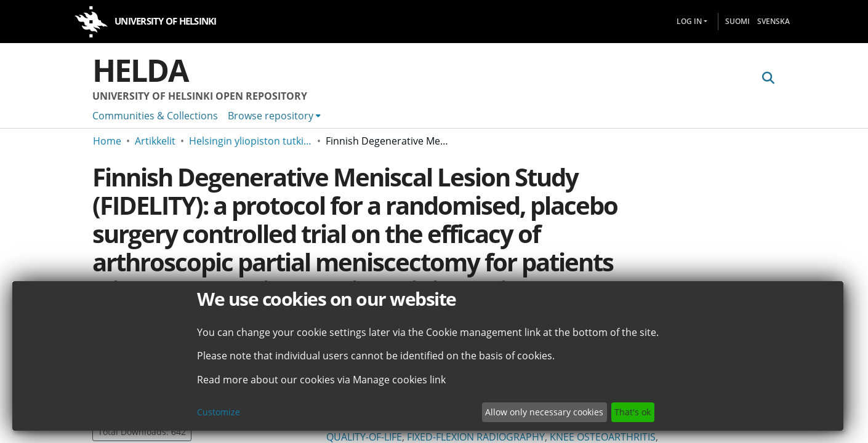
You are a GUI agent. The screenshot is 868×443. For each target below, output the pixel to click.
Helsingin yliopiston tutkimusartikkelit (251, 141)
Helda (140, 70)
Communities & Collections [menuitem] (155, 116)
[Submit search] (768, 78)
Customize (219, 412)
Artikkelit (155, 141)
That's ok (633, 412)
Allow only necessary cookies (544, 412)
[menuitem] (274, 116)
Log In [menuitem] (689, 21)
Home (107, 141)
